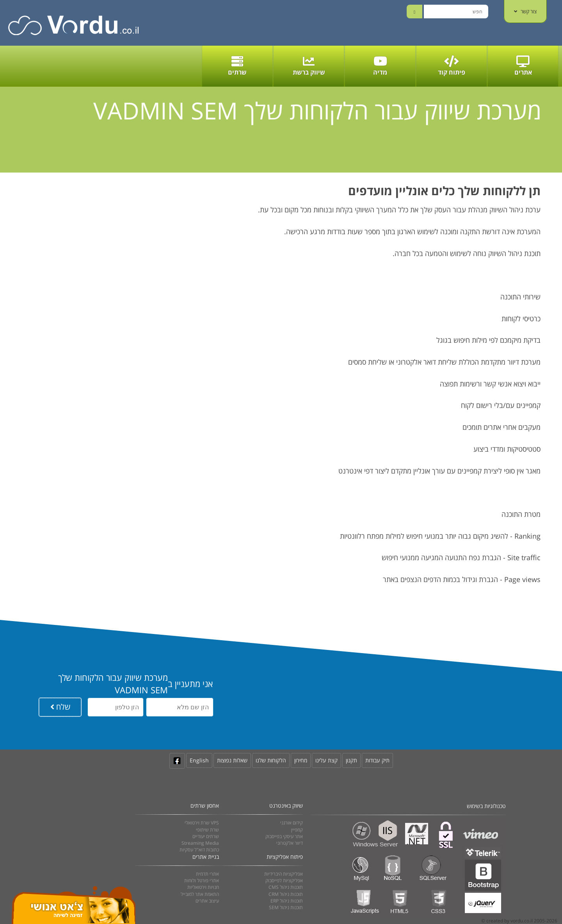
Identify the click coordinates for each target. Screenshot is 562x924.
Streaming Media (200, 843)
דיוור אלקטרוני (290, 843)
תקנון (351, 760)
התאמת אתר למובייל (200, 894)
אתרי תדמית (207, 874)
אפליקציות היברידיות (284, 874)
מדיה (380, 66)
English (199, 760)
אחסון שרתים (205, 806)
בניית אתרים (206, 857)
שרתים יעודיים (206, 836)
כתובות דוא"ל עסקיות (199, 850)
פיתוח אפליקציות (285, 857)
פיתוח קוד (452, 66)
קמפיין (297, 830)
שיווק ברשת (309, 66)
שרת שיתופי (207, 830)
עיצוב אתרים (207, 901)
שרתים (237, 66)
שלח (60, 707)
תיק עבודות (377, 760)
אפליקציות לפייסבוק (284, 880)
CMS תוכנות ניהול (286, 887)
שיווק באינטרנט (286, 806)
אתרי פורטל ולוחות (202, 880)
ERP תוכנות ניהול (287, 901)
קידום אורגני (292, 823)
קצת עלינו (326, 760)
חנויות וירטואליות (203, 887)
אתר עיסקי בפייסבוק (284, 836)
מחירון (301, 760)
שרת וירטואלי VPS (202, 823)
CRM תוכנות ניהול (286, 894)
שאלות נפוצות (232, 760)
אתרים (523, 66)
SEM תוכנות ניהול (286, 907)
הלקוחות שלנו (271, 760)
